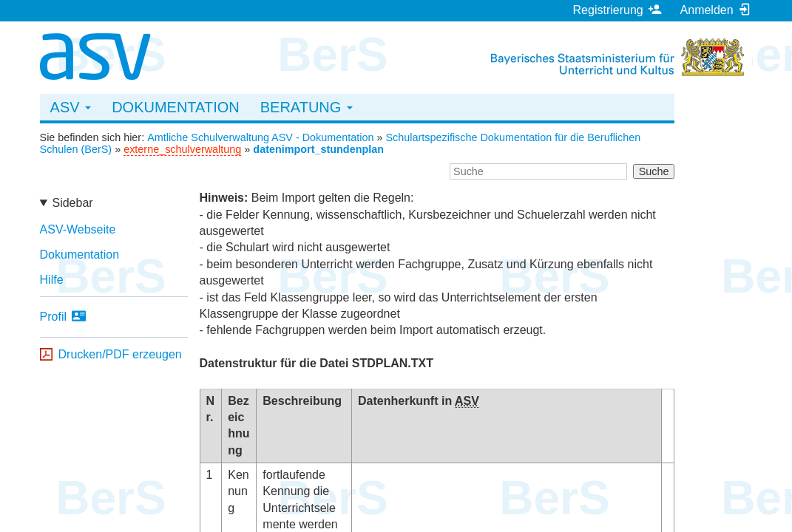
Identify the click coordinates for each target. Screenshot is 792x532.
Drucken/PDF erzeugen (120, 354)
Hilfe (52, 280)
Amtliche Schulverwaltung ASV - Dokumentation (260, 137)
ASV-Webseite (78, 229)
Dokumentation (176, 107)
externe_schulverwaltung (182, 149)
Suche (654, 171)
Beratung (307, 107)
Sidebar (72, 203)
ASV (71, 107)
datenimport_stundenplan (318, 149)
